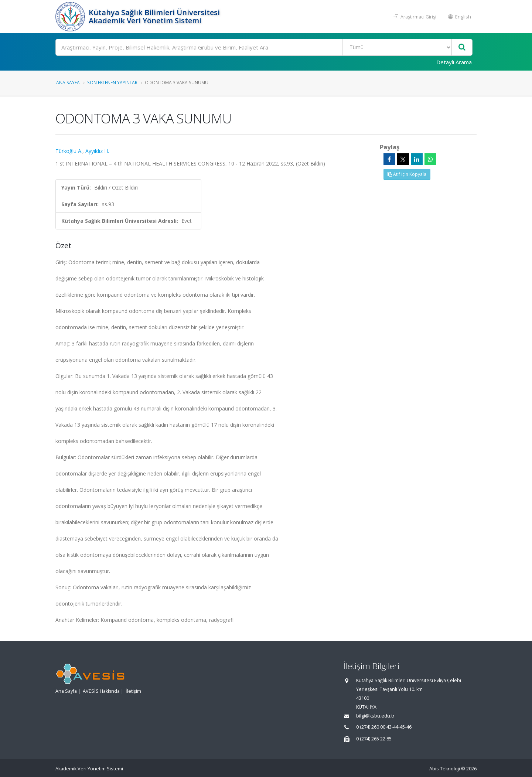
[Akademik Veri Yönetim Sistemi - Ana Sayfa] (71, 17)
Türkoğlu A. (69, 151)
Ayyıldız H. (97, 151)
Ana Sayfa (68, 82)
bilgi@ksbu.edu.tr (375, 716)
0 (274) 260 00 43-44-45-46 (384, 727)
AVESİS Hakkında (101, 691)
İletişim (133, 691)
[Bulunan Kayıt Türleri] (397, 47)
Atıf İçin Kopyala (407, 174)
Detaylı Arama (454, 62)
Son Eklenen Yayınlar (112, 82)
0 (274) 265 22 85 (374, 739)
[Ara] (264, 47)
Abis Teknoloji (445, 769)
